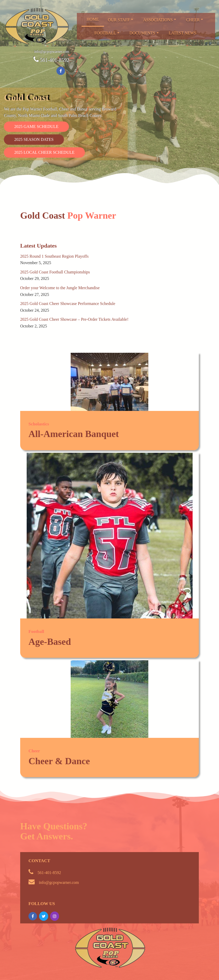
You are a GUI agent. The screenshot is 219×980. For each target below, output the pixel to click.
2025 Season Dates (34, 139)
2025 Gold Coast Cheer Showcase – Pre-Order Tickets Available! (74, 319)
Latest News (183, 33)
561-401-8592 (54, 60)
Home (93, 19)
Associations (160, 20)
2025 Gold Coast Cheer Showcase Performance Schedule (68, 304)
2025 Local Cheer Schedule (44, 152)
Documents (144, 33)
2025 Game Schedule (36, 127)
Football (107, 33)
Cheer (195, 20)
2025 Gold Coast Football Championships (55, 272)
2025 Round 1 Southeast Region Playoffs (54, 256)
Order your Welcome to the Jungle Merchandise (60, 288)
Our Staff (121, 20)
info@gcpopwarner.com (52, 52)
